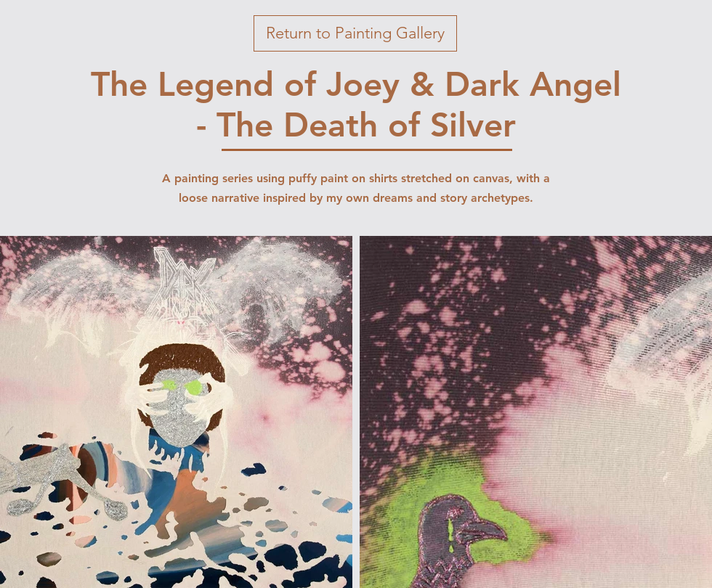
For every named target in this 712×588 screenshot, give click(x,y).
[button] (355, 33)
